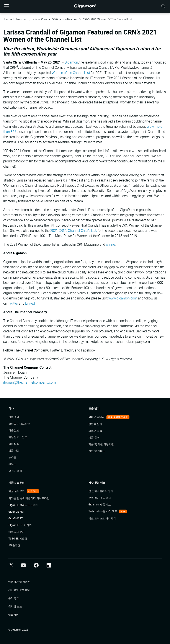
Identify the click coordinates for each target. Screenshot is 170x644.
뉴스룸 (12, 457)
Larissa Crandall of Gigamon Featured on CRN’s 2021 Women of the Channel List (82, 19)
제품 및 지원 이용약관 (101, 444)
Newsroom (22, 19)
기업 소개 (14, 417)
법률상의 (13, 615)
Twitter (13, 303)
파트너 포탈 (95, 431)
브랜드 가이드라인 (19, 423)
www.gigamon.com (123, 298)
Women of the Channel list (71, 73)
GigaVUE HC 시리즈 (20, 525)
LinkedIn (31, 303)
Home (8, 19)
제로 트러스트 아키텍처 (102, 518)
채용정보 (14, 430)
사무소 (12, 464)
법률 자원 (14, 450)
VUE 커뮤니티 (97, 417)
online (110, 244)
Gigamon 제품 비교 (100, 504)
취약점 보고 (15, 606)
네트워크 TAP (16, 532)
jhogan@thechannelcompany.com (29, 382)
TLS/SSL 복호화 (18, 538)
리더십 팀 (14, 444)
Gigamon (71, 62)
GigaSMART (16, 518)
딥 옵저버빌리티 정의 (101, 491)
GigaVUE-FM (16, 512)
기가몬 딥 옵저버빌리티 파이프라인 (29, 498)
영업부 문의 (95, 424)
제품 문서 (94, 437)
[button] (163, 6)
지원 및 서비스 (97, 451)
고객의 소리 (15, 471)
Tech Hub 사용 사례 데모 (103, 511)
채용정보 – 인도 (18, 437)
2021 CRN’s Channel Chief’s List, (74, 230)
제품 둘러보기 (17, 491)
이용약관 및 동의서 (19, 582)
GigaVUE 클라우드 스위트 (23, 505)
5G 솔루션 (14, 545)
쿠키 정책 (14, 598)
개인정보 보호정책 (19, 590)
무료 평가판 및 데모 (100, 498)
